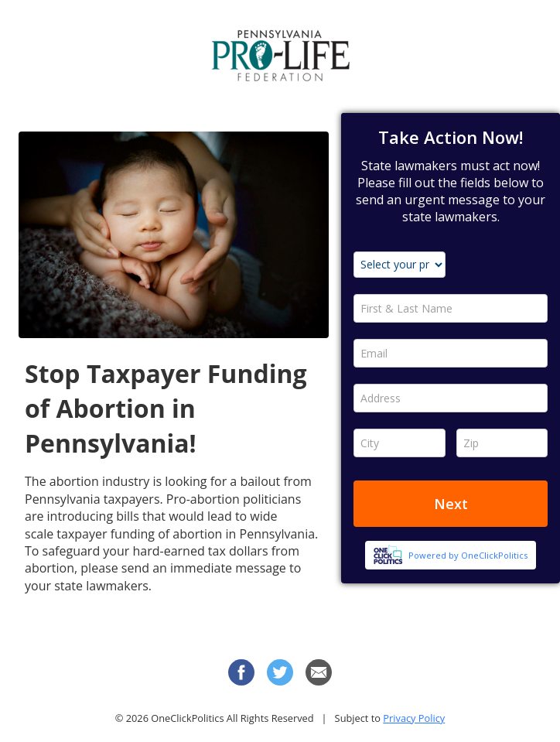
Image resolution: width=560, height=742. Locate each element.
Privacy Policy (414, 718)
